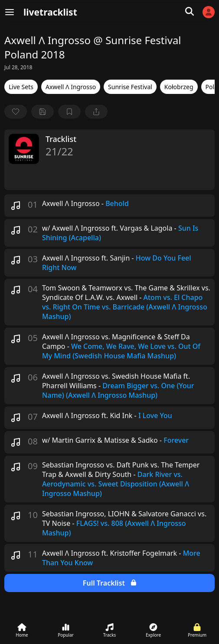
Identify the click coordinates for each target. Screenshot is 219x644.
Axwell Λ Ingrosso (71, 87)
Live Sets (21, 87)
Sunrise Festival (130, 87)
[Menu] (10, 12)
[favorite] (16, 112)
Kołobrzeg (179, 87)
